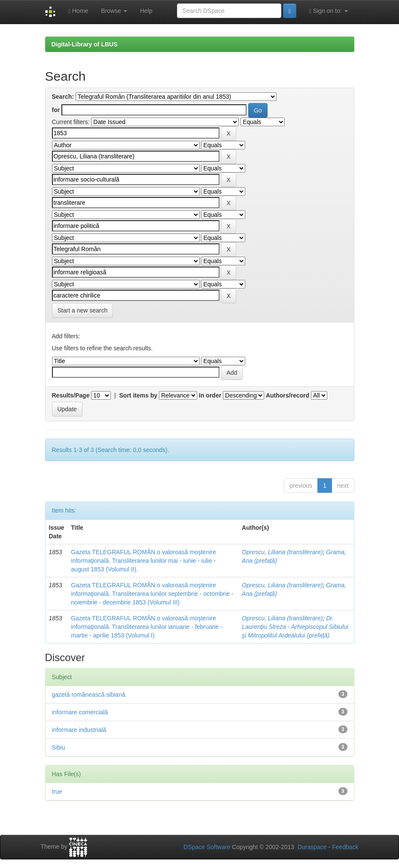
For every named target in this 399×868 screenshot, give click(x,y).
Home (78, 11)
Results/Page (71, 395)
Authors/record (288, 395)
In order (210, 395)
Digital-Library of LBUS (85, 44)
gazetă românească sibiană (89, 695)
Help (146, 11)
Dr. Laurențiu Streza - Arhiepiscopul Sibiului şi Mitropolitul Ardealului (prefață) (295, 627)
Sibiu (59, 747)
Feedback (345, 847)
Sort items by (139, 395)
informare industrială (79, 730)
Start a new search (83, 310)
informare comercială (80, 712)
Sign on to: (329, 11)
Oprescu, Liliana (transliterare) (282, 552)
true (57, 792)
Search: (63, 97)
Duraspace (312, 847)
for (56, 110)
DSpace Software (207, 847)
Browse (114, 11)
